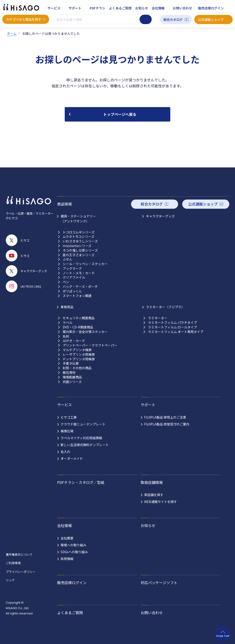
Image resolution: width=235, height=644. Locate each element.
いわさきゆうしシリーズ (80, 241)
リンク (10, 580)
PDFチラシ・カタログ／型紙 (81, 482)
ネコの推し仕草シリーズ (80, 250)
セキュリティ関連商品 (79, 318)
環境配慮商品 (72, 377)
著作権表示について (19, 554)
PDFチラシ (98, 8)
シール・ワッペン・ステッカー (85, 264)
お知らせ (142, 8)
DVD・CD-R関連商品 (78, 327)
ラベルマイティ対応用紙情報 (81, 438)
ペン (66, 282)
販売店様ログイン (211, 8)
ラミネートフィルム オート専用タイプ (176, 332)
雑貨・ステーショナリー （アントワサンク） (78, 219)
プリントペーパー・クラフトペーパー (90, 345)
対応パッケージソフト (159, 583)
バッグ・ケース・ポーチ (80, 287)
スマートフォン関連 (77, 296)
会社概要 (67, 538)
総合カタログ (173, 19)
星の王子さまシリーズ (79, 255)
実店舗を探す (154, 495)
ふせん (67, 259)
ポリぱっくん (72, 291)
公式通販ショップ (211, 19)
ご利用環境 (13, 563)
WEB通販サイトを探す (161, 502)
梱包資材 (69, 373)
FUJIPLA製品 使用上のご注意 (165, 417)
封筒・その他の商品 (77, 368)
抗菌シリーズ (72, 382)
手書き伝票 (71, 363)
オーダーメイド (72, 458)
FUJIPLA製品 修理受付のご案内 (167, 424)
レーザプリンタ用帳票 (79, 354)
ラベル (67, 323)
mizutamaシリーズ (77, 246)
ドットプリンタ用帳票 (79, 359)
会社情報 (158, 8)
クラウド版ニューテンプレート (83, 424)
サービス (54, 8)
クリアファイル (74, 277)
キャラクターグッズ (160, 216)
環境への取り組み (73, 545)
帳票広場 (67, 431)
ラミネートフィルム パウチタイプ (172, 323)
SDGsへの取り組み (74, 552)
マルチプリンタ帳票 (77, 350)
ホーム (12, 33)
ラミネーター (158, 318)
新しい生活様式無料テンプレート (85, 445)
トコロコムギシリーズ (79, 232)
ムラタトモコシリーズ (78, 237)
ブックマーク (72, 268)
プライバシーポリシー (21, 572)
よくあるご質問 (120, 8)
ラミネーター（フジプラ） (165, 307)
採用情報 (67, 559)
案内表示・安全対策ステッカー (85, 332)
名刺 (66, 336)
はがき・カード (74, 341)
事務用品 (67, 307)
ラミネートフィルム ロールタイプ (172, 327)
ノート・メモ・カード (79, 273)
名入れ (65, 452)
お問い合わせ (182, 8)
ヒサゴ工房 (69, 417)
